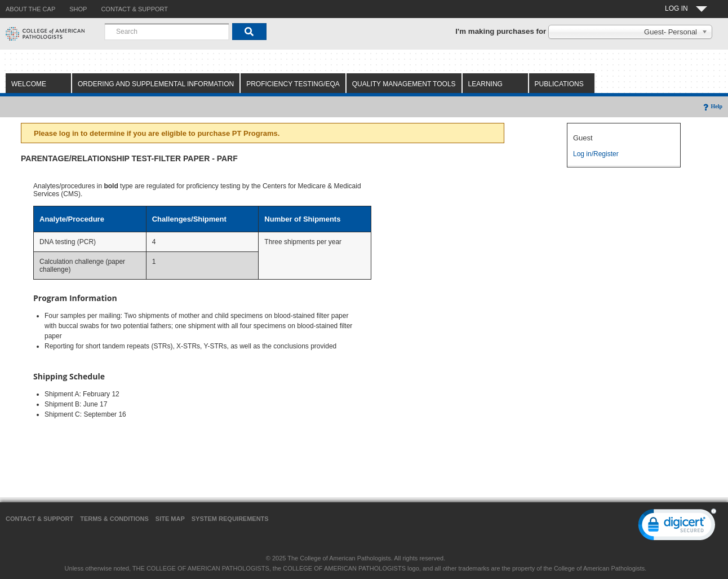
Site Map (170, 519)
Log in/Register (596, 154)
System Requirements (230, 519)
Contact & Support (39, 519)
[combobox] (167, 32)
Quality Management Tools (404, 84)
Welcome (29, 84)
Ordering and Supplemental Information (156, 84)
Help (712, 106)
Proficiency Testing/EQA (293, 84)
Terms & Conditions (114, 519)
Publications (559, 84)
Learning (485, 84)
